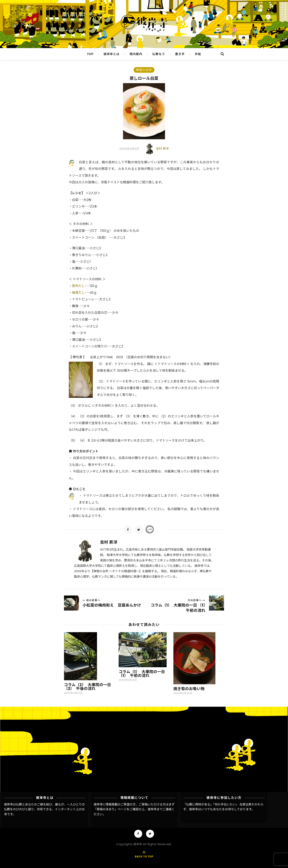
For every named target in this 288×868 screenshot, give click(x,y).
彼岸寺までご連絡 (160, 809)
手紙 (198, 54)
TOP (90, 54)
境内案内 (136, 54)
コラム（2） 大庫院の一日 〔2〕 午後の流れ (87, 687)
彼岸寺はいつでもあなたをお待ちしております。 (222, 809)
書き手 (180, 54)
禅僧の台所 (144, 70)
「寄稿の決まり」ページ (110, 809)
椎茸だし (78, 293)
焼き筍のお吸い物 (189, 689)
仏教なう (159, 54)
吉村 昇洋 (162, 149)
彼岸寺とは (111, 54)
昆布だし (78, 286)
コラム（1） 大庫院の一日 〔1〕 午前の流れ (142, 674)
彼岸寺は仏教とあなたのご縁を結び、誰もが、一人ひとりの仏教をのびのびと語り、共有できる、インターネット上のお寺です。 (44, 809)
